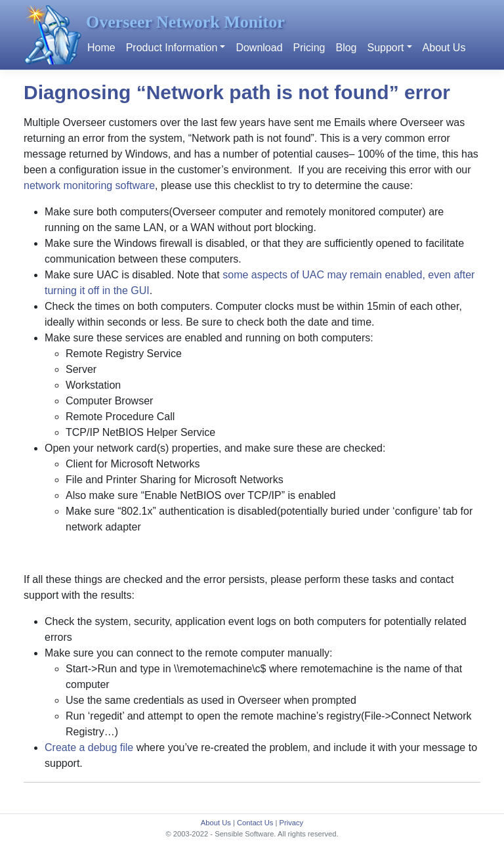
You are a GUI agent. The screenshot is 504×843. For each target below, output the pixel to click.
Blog (346, 48)
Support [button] (385, 48)
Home (101, 48)
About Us (444, 48)
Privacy (291, 823)
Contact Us (255, 823)
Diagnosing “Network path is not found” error (237, 92)
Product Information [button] (172, 48)
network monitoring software (89, 185)
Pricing (309, 48)
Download (259, 48)
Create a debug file (89, 747)
